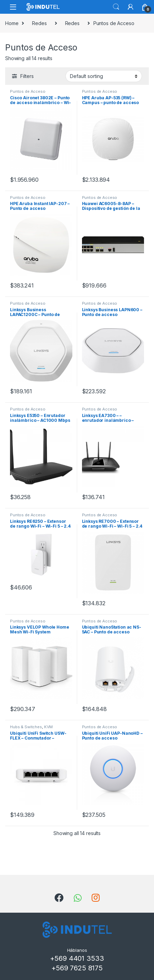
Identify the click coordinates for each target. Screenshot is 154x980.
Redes (39, 23)
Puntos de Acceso (28, 91)
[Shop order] (104, 76)
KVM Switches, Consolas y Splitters (39, 729)
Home (12, 23)
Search (116, 7)
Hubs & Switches (26, 727)
